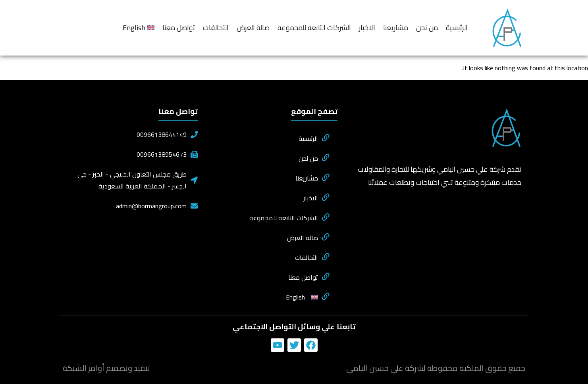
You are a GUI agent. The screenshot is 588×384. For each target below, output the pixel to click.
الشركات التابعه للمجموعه (314, 28)
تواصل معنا (179, 28)
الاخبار (367, 28)
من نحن (427, 28)
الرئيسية (457, 28)
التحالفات (216, 28)
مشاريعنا (396, 28)
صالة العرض (253, 28)
